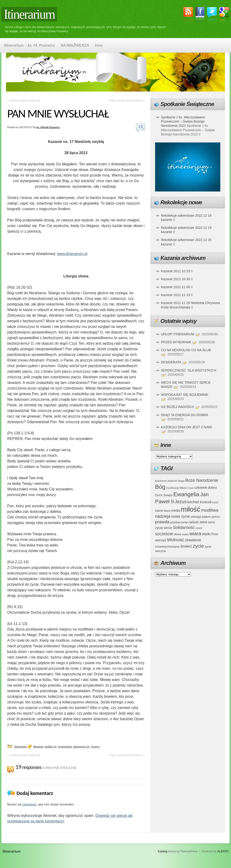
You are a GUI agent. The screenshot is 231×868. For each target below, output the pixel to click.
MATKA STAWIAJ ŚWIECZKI (24, 101)
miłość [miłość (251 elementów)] (191, 509)
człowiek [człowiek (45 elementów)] (201, 488)
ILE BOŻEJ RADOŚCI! (177, 407)
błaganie (38, 747)
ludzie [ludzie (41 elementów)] (159, 511)
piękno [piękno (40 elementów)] (206, 517)
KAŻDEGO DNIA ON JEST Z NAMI (186, 427)
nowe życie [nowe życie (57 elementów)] (180, 516)
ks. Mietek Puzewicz (48, 127)
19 (140, 127)
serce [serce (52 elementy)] (168, 528)
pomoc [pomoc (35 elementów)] (216, 517)
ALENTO (223, 851)
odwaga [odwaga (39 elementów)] (196, 517)
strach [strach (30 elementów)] (199, 528)
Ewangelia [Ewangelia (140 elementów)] (186, 494)
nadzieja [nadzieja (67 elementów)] (163, 516)
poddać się (51, 747)
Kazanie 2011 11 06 (175, 287)
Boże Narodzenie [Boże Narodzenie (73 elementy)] (202, 480)
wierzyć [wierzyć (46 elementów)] (161, 540)
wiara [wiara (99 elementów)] (195, 533)
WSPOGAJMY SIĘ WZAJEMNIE (185, 395)
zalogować (29, 804)
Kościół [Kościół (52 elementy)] (206, 502)
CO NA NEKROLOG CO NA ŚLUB (186, 350)
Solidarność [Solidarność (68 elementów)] (184, 528)
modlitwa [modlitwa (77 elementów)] (210, 510)
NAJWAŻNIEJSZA (75, 45)
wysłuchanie (65, 747)
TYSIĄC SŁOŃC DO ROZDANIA (127, 101)
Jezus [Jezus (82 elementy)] (181, 502)
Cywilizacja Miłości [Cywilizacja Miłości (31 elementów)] (177, 488)
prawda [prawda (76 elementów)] (162, 522)
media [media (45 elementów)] (176, 510)
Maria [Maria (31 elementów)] (167, 511)
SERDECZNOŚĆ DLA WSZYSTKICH (189, 370)
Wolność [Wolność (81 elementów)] (176, 540)
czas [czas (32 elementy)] (191, 488)
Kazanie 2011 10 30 (175, 279)
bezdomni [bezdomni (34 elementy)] (161, 481)
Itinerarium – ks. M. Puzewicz (30, 45)
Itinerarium (29, 14)
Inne (99, 45)
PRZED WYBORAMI (176, 342)
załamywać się (81, 747)
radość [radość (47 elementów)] (194, 522)
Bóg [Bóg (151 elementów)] (160, 487)
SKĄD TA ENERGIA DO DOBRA (184, 415)
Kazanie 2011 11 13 (175, 295)
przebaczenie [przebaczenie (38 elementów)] (179, 522)
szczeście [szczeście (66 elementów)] (164, 534)
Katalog (163, 851)
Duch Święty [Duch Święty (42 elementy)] (164, 495)
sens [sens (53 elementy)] (203, 522)
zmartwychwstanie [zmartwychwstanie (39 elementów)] (167, 547)
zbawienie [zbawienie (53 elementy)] (193, 540)
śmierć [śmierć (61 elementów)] (186, 546)
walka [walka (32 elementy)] (185, 534)
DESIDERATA (171, 362)
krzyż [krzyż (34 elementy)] (215, 502)
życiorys (95, 747)
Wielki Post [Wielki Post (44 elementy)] (210, 534)
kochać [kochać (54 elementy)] (193, 502)
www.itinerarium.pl (72, 254)
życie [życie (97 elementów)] (198, 546)
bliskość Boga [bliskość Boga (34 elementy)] (176, 481)
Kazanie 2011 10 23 (175, 271)
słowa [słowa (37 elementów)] (177, 534)
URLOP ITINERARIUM (178, 334)
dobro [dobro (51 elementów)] (212, 487)
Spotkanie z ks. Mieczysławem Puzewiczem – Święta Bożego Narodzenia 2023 (183, 121)
